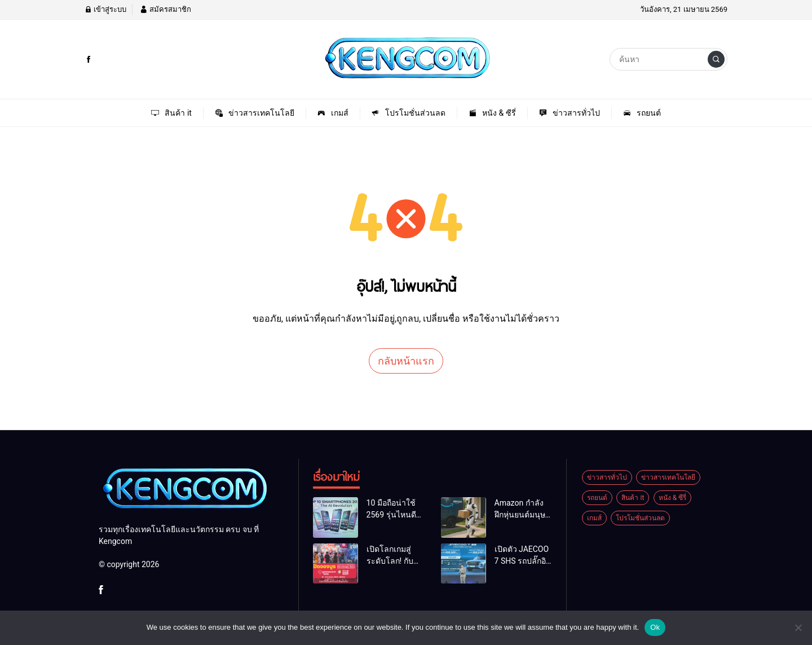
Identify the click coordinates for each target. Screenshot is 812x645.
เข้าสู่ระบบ (105, 9)
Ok (655, 627)
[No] (798, 628)
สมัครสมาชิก (165, 9)
